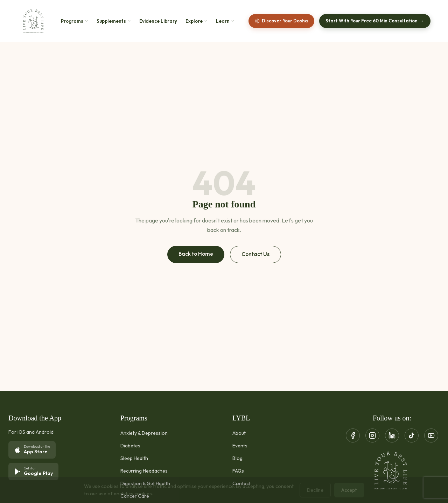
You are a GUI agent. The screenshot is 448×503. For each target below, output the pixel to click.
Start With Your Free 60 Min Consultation (375, 21)
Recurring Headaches (144, 471)
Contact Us (255, 254)
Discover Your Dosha (281, 21)
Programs (75, 21)
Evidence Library (158, 21)
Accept (349, 490)
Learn (225, 21)
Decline (315, 490)
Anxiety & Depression (144, 433)
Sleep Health (134, 458)
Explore (197, 21)
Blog (237, 458)
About (239, 433)
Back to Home (196, 254)
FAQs (238, 471)
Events (240, 446)
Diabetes (130, 446)
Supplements (114, 21)
